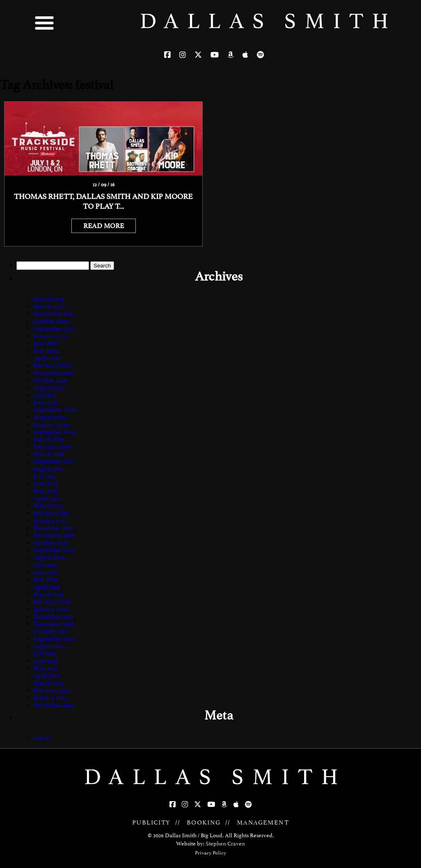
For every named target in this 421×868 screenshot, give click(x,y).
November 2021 (54, 373)
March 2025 (49, 299)
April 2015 (46, 676)
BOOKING (204, 822)
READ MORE (104, 226)
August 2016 (49, 557)
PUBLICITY (151, 822)
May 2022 (46, 351)
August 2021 (49, 388)
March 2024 (49, 306)
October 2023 (51, 321)
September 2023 (54, 329)
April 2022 (47, 358)
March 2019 (48, 439)
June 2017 (45, 484)
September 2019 (54, 432)
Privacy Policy (210, 853)
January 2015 (50, 698)
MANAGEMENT (263, 822)
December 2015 (53, 617)
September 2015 (54, 639)
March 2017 (48, 506)
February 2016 (52, 602)
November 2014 (54, 705)
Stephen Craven (225, 844)
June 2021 (45, 402)
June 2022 (46, 343)
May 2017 (45, 491)
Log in (41, 738)
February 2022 (52, 365)
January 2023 (50, 336)
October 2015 (50, 631)
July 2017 (45, 476)
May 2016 (46, 580)
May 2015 (45, 668)
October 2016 (50, 543)
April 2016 (47, 587)
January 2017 (50, 521)
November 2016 (54, 535)
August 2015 (49, 646)
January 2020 (51, 425)
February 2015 (52, 690)
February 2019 (52, 447)
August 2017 (49, 469)
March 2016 (48, 594)
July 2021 (45, 395)
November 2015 (54, 624)
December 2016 (53, 528)
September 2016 (54, 550)
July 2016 (45, 565)
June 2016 (46, 572)
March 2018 (48, 454)
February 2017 (51, 513)
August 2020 (50, 417)
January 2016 (50, 609)
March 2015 (48, 683)
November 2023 (54, 314)
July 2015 (45, 653)
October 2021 (50, 380)
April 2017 (46, 498)
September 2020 (55, 410)
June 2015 (45, 661)
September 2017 (54, 461)
